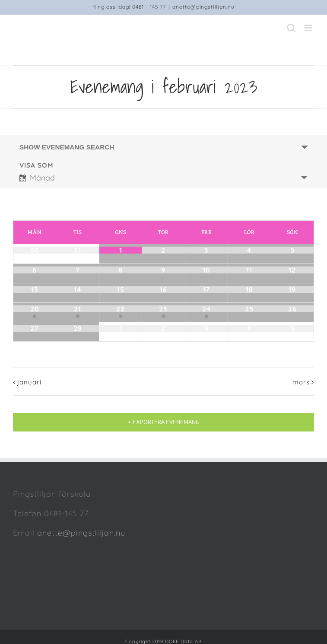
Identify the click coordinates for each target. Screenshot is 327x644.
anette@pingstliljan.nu (203, 7)
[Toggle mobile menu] (309, 28)
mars (301, 382)
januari (29, 382)
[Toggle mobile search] (291, 28)
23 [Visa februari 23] (163, 309)
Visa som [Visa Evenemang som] (37, 165)
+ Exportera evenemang (164, 422)
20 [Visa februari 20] (35, 309)
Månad (37, 178)
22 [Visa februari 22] (121, 309)
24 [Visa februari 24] (206, 309)
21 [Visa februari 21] (78, 309)
